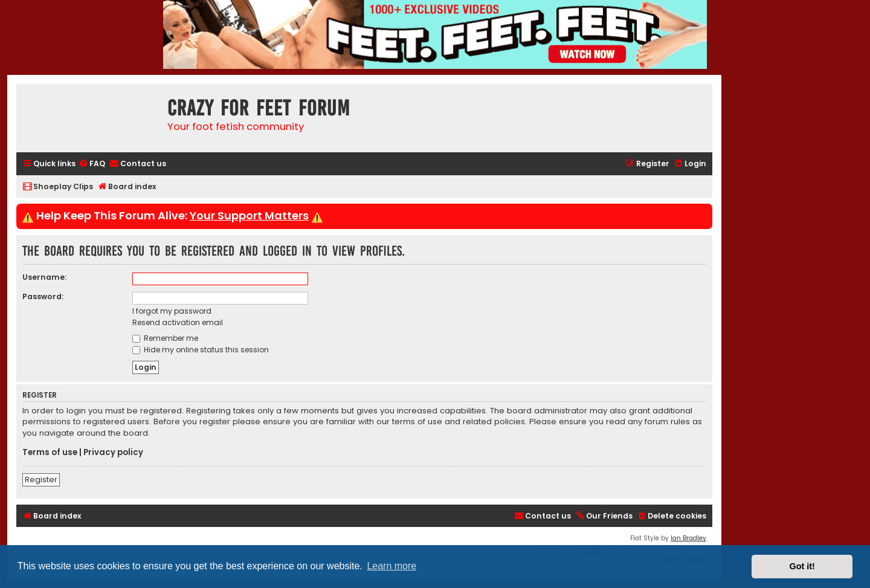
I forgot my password (172, 311)
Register (41, 480)
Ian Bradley (688, 538)
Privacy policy (113, 453)
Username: (44, 277)
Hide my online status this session (201, 350)
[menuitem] (92, 164)
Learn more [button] (391, 566)
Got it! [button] (802, 566)
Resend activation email (178, 322)
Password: (43, 296)
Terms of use (50, 453)
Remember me (165, 338)
